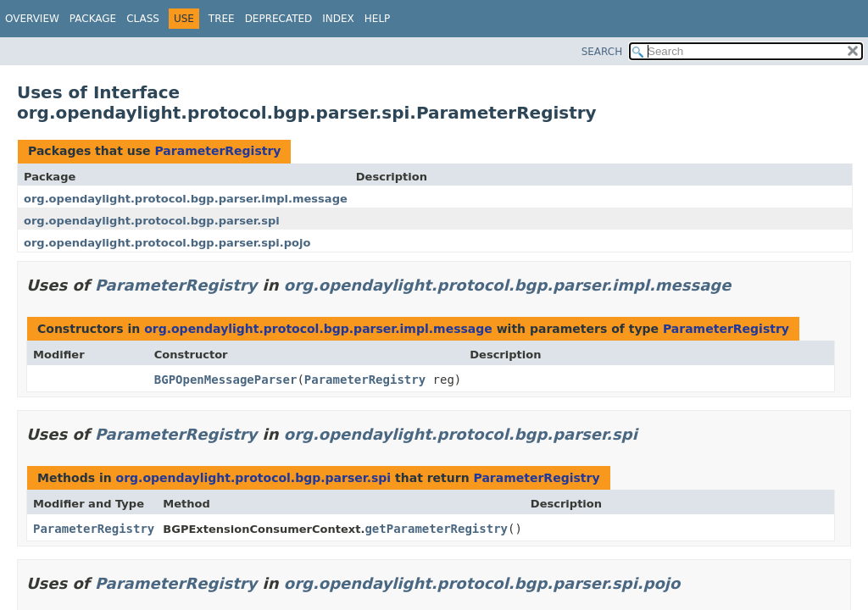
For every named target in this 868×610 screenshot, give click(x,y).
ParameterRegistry (217, 151)
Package (93, 19)
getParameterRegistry (436, 529)
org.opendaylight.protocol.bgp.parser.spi (152, 221)
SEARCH (602, 52)
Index (338, 19)
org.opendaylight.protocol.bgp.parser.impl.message (186, 199)
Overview (32, 19)
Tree (222, 19)
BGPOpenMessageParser (226, 380)
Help (378, 19)
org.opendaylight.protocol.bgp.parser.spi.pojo (167, 243)
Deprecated (279, 19)
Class (143, 19)
